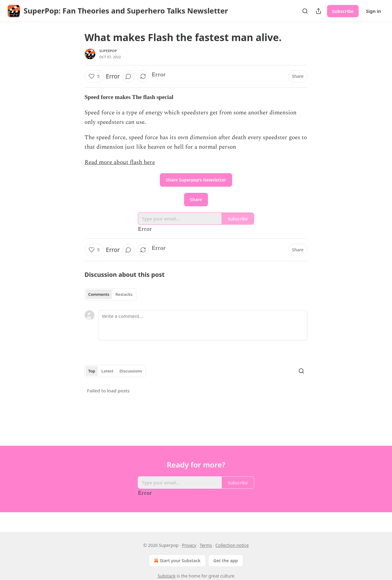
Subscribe (343, 11)
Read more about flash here (120, 162)
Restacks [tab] (124, 294)
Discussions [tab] (131, 371)
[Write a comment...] (203, 325)
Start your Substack (177, 561)
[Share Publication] (318, 11)
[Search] (305, 11)
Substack (167, 576)
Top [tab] (92, 371)
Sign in (373, 11)
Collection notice (232, 545)
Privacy (189, 545)
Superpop (108, 51)
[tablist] (110, 294)
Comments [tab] (99, 294)
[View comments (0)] (128, 76)
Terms (206, 545)
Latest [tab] (107, 371)
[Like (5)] (94, 76)
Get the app (226, 561)
